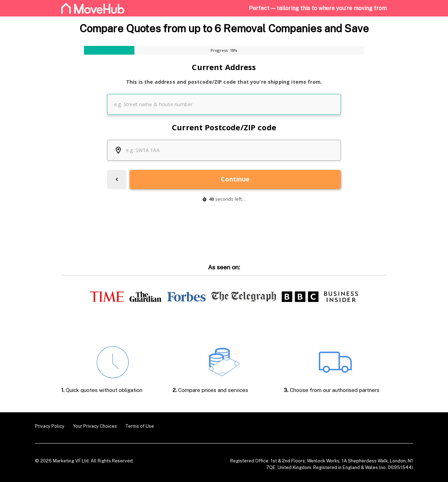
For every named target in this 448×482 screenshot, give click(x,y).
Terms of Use (140, 426)
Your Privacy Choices (95, 426)
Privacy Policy (50, 426)
